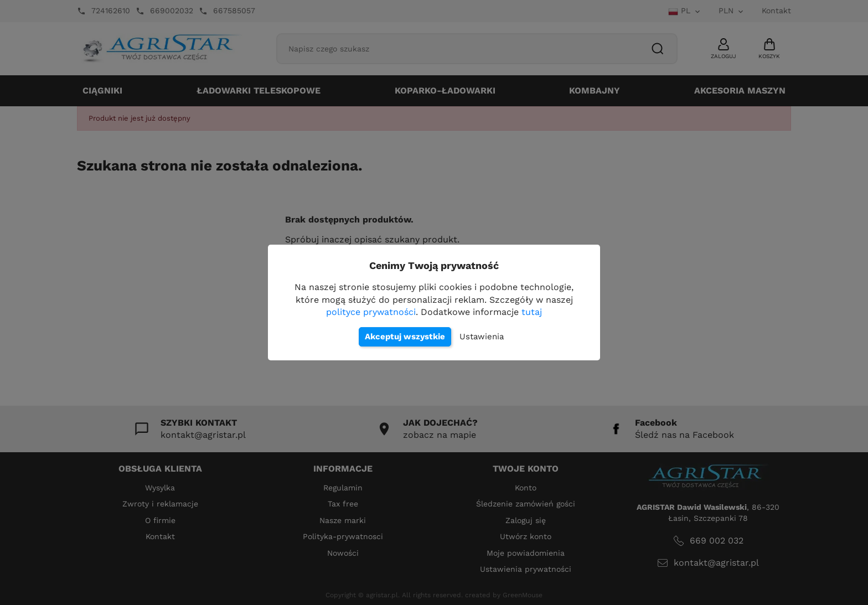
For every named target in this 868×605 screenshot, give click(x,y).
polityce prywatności (371, 312)
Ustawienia (482, 337)
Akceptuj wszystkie (405, 337)
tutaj (532, 312)
